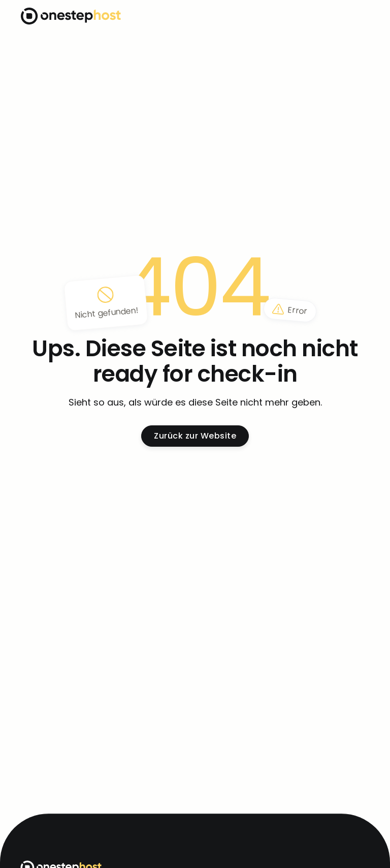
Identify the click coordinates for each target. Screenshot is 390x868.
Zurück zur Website (195, 436)
